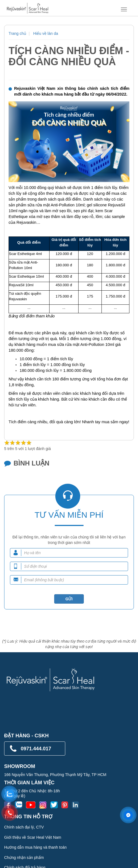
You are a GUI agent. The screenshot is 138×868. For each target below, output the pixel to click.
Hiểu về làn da (46, 33)
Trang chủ (17, 33)
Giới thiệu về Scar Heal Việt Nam (33, 837)
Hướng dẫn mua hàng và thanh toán (35, 847)
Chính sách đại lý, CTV (24, 827)
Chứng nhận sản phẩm (24, 858)
